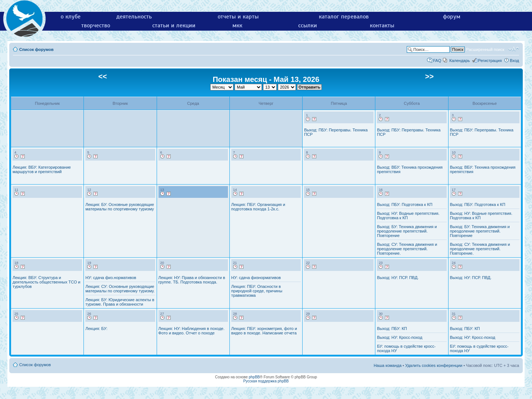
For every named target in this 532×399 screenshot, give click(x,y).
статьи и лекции (174, 25)
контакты (382, 25)
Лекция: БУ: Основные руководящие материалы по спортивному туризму (120, 207)
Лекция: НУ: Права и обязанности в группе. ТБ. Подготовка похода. (192, 280)
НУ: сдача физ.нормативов (111, 278)
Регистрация (490, 61)
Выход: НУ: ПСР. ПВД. (398, 278)
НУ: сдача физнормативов (256, 278)
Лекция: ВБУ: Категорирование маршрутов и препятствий (42, 169)
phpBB (254, 377)
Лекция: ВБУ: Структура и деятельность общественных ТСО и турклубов (46, 282)
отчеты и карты (238, 17)
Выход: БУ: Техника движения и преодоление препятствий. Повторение (407, 231)
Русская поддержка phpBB (266, 381)
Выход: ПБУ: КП (392, 329)
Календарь (460, 61)
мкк (237, 25)
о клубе (71, 17)
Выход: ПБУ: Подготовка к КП (405, 204)
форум (452, 17)
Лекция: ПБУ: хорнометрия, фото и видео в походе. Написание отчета (264, 331)
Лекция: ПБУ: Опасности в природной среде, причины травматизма (257, 291)
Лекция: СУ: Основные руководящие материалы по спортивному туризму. (120, 289)
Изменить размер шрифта (514, 49)
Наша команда (387, 365)
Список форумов (36, 49)
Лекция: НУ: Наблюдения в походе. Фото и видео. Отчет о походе (192, 331)
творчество (96, 25)
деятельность (134, 17)
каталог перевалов (344, 17)
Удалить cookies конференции (434, 365)
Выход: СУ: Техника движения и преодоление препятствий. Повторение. (407, 249)
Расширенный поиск (485, 49)
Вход (514, 61)
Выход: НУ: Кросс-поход (400, 337)
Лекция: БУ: (96, 329)
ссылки (308, 25)
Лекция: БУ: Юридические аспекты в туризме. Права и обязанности (120, 302)
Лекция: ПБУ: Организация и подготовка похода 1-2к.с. (258, 207)
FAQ (437, 61)
